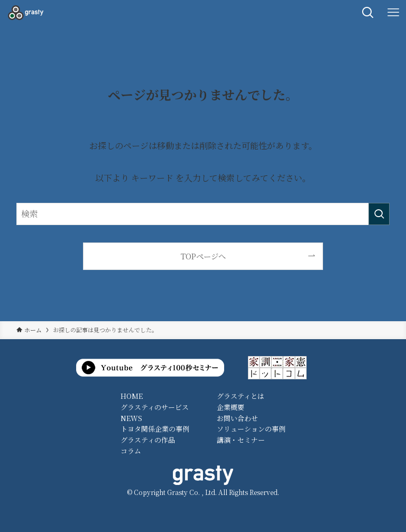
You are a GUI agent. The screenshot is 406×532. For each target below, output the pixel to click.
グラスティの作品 (148, 440)
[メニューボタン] (393, 13)
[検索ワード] (203, 214)
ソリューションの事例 (251, 429)
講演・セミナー (241, 440)
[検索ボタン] (368, 13)
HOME (132, 396)
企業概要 (230, 407)
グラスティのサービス (155, 407)
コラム (131, 451)
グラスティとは (241, 396)
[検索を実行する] (379, 214)
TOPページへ (203, 256)
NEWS (131, 418)
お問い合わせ (237, 418)
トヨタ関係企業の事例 (155, 429)
